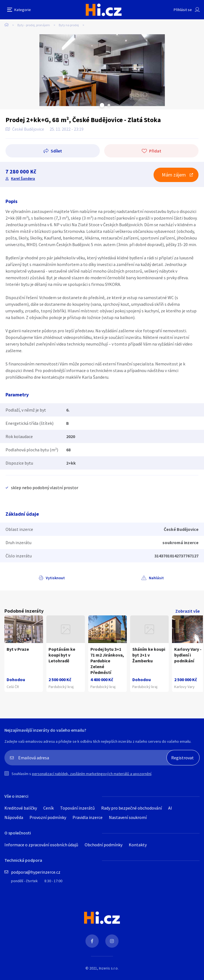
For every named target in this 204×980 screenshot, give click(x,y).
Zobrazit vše (187, 611)
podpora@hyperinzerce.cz (36, 872)
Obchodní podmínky (104, 845)
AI (170, 808)
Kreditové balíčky (21, 808)
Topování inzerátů (77, 808)
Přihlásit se (183, 10)
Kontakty (138, 845)
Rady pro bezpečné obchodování (131, 808)
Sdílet (56, 151)
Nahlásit (156, 578)
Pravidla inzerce (88, 817)
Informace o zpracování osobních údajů (41, 845)
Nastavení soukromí (128, 817)
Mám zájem (174, 175)
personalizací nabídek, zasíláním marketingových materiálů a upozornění (92, 774)
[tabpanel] (102, 70)
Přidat (155, 151)
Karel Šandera (23, 178)
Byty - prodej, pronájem (34, 25)
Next (109, 105)
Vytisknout (55, 578)
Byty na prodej (69, 25)
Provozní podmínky (48, 817)
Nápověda (14, 817)
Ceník (49, 808)
